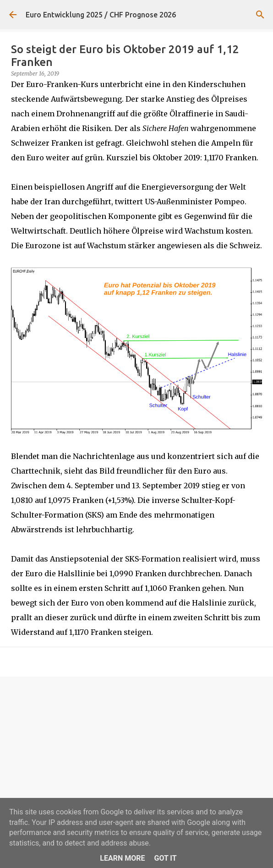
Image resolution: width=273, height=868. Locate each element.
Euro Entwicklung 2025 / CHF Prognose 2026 (101, 15)
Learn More (122, 858)
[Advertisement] (136, 754)
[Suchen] (260, 15)
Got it (165, 858)
